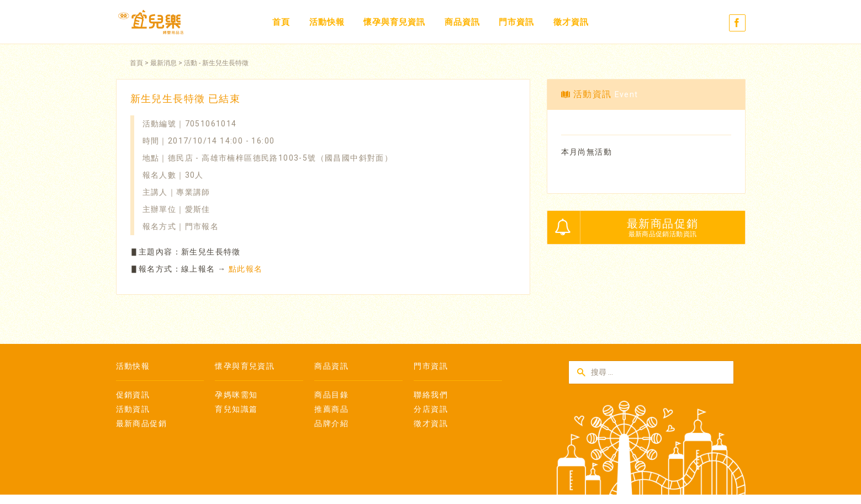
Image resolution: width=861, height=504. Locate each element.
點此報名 (246, 269)
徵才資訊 (571, 22)
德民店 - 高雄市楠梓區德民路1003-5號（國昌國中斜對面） (280, 158)
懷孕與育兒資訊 (394, 22)
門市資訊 (516, 22)
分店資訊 (431, 409)
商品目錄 (331, 395)
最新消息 (163, 63)
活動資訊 (133, 409)
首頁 (281, 22)
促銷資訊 (133, 395)
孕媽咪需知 (236, 395)
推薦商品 (331, 409)
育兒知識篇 (236, 409)
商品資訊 (462, 22)
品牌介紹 (331, 423)
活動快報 (327, 22)
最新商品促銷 (141, 423)
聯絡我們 (431, 395)
